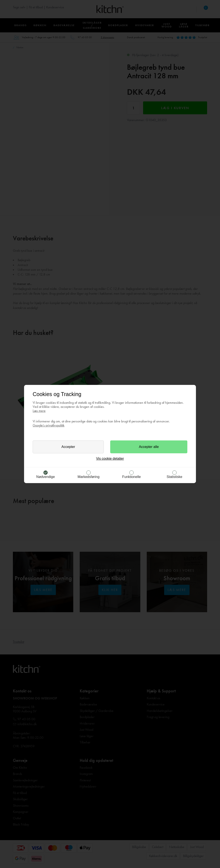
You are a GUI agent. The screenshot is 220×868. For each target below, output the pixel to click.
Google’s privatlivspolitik (49, 425)
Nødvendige (46, 477)
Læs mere (39, 411)
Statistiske (175, 477)
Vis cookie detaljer (110, 459)
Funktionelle (131, 477)
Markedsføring (89, 477)
